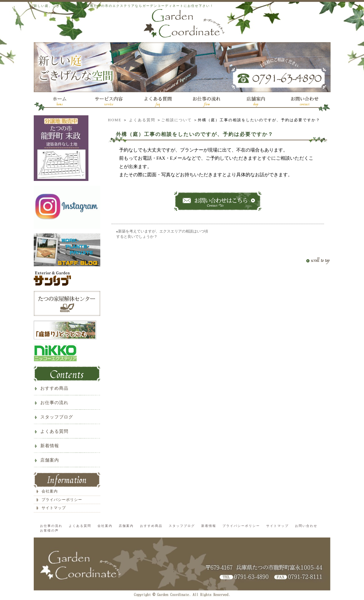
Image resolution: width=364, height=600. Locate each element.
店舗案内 (50, 460)
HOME (115, 120)
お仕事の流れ (54, 403)
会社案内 (50, 491)
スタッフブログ (57, 417)
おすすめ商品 (54, 388)
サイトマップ (54, 508)
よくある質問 (142, 120)
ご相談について (177, 120)
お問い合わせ (306, 526)
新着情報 (50, 446)
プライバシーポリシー (62, 500)
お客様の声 (49, 530)
